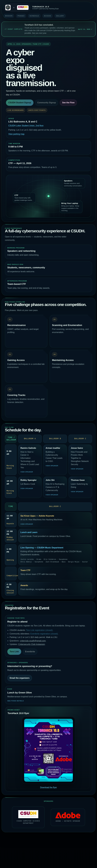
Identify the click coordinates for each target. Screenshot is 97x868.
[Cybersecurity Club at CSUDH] (8, 8)
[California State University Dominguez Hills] (23, 8)
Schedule (34, 16)
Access (47, 16)
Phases (21, 16)
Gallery (60, 16)
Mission (9, 16)
